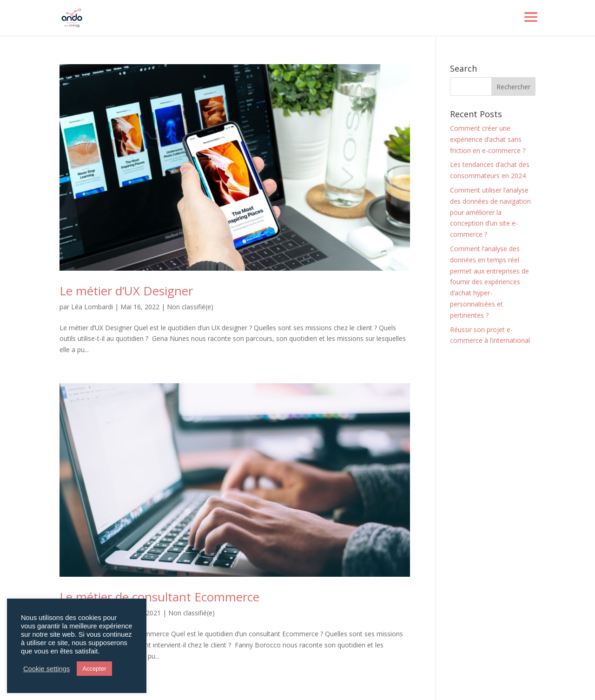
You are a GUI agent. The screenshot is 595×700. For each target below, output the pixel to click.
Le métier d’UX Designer (126, 291)
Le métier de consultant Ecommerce (159, 597)
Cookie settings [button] (46, 669)
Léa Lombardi (92, 307)
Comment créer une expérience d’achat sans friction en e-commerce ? (488, 139)
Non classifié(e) (190, 307)
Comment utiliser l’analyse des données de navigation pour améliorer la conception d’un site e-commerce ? (490, 212)
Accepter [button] (94, 669)
